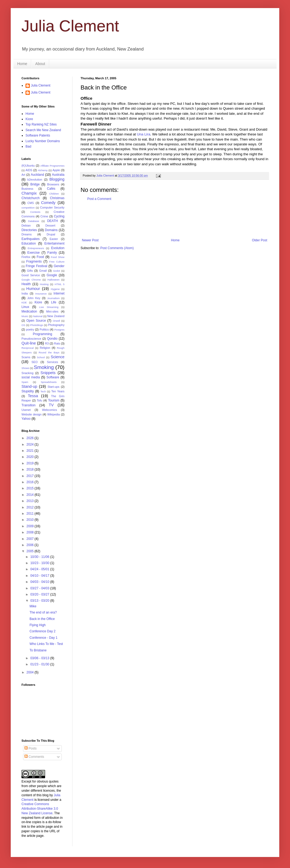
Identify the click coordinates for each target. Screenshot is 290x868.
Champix (29, 193)
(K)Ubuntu (28, 166)
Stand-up (29, 386)
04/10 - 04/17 (40, 576)
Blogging (57, 179)
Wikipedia (54, 414)
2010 (31, 520)
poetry (30, 329)
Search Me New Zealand (43, 130)
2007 (31, 539)
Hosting (44, 284)
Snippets (48, 373)
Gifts (30, 271)
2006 (31, 545)
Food (40, 257)
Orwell (56, 321)
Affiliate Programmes (52, 166)
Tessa (33, 396)
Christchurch (30, 198)
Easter (54, 239)
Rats (57, 343)
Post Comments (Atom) (117, 248)
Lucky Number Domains (43, 141)
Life (54, 302)
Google (52, 275)
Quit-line (29, 343)
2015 (31, 488)
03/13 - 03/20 (40, 601)
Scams (26, 357)
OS (23, 325)
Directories (29, 230)
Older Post (260, 240)
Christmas (57, 198)
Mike (33, 606)
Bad (28, 146)
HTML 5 (59, 284)
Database (34, 221)
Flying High (38, 625)
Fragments (34, 261)
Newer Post (90, 240)
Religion (45, 348)
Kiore (29, 119)
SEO (35, 362)
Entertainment (54, 243)
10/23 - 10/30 (40, 563)
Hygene (55, 289)
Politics (44, 329)
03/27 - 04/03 (40, 588)
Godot (56, 271)
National (38, 316)
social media (31, 377)
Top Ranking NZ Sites (41, 124)
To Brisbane (38, 650)
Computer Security (52, 207)
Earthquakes (30, 239)
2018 (31, 469)
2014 (31, 495)
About (40, 64)
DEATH (53, 221)
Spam (25, 382)
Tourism (54, 400)
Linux (25, 307)
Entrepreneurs (36, 248)
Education (29, 243)
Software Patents (38, 135)
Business (27, 189)
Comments (34, 757)
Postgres (59, 330)
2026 (31, 438)
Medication (29, 311)
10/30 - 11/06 (40, 557)
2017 (31, 476)
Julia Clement (70, 26)
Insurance (41, 294)
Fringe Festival (37, 266)
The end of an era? (43, 612)
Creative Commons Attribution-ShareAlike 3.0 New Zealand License (40, 809)
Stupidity (28, 391)
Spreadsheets (49, 382)
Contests (35, 212)
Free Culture (57, 262)
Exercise (34, 253)
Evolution (58, 248)
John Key (34, 298)
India (25, 293)
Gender (59, 266)
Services (52, 362)
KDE (24, 302)
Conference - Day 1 (44, 638)
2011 (31, 514)
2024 (31, 444)
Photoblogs (37, 325)
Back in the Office (42, 619)
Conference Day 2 (43, 631)
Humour (33, 289)
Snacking (27, 373)
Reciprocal (28, 348)
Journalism (53, 298)
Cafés (51, 189)
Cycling (59, 216)
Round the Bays (49, 352)
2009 (31, 526)
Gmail (43, 271)
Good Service (31, 275)
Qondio (52, 339)
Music (25, 316)
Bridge (35, 184)
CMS (31, 203)
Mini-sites (52, 311)
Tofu (39, 400)
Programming (42, 334)
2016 (31, 482)
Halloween (54, 280)
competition (28, 208)
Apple (56, 170)
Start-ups (53, 387)
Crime (44, 216)
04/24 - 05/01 (40, 569)
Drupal (51, 234)
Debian (26, 225)
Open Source (36, 321)
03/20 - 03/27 (40, 594)
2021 (31, 451)
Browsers (53, 184)
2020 (31, 457)
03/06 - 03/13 (40, 658)
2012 (31, 507)
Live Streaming (49, 307)
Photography (56, 325)
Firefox (26, 257)
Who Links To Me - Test (46, 644)
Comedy (48, 203)
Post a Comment (99, 199)
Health (26, 284)
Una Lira (144, 134)
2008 (31, 532)
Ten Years (58, 391)
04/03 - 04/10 (40, 582)
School (41, 357)
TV (51, 405)
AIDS (29, 170)
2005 (31, 551)
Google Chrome (31, 280)
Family (52, 253)
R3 (47, 343)
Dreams (27, 234)
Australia (58, 175)
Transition (28, 405)
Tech (43, 391)
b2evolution (35, 180)
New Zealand (56, 316)
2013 (31, 501)
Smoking (44, 367)
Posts (30, 748)
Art (23, 175)
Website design (32, 414)
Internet (59, 293)
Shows (25, 368)
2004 (31, 672)
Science (58, 357)
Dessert (50, 225)
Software (53, 377)
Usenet (26, 410)
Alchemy (43, 170)
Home (22, 64)
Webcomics (50, 410)
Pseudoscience (31, 339)
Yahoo (26, 419)
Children (54, 194)
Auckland (37, 175)
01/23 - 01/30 (40, 664)
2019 (31, 463)
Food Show (58, 257)
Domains (51, 230)
